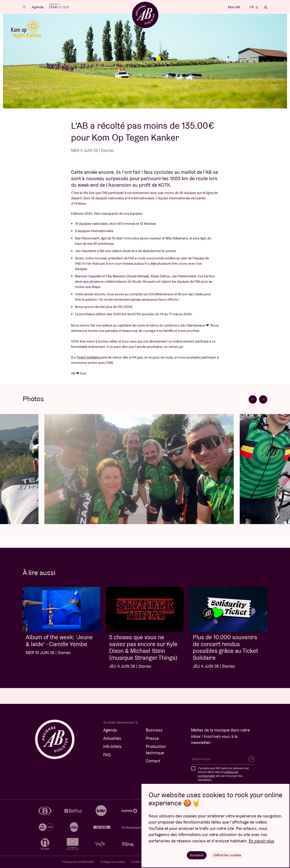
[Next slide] (263, 399)
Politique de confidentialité (78, 862)
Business (154, 730)
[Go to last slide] (253, 399)
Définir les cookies (227, 855)
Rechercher (266, 7)
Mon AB (234, 7)
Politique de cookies (113, 862)
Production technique (156, 750)
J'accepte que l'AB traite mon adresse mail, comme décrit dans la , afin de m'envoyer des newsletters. (223, 774)
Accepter (197, 855)
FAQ (107, 755)
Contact (153, 761)
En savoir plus (261, 841)
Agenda (38, 7)
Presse (152, 738)
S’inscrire (252, 759)
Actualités (112, 738)
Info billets (112, 746)
